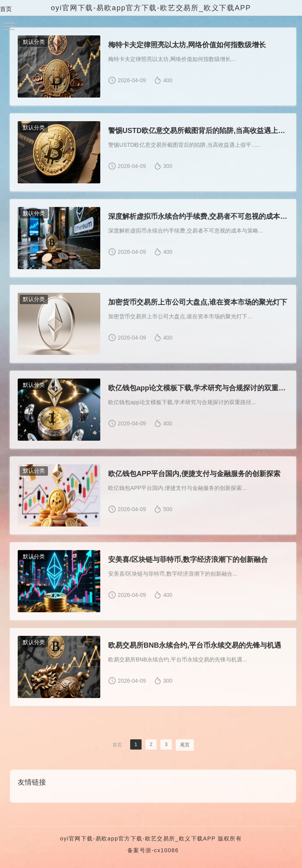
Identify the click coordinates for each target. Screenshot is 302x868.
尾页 (185, 745)
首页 (6, 9)
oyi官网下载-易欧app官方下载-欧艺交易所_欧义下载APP (138, 838)
